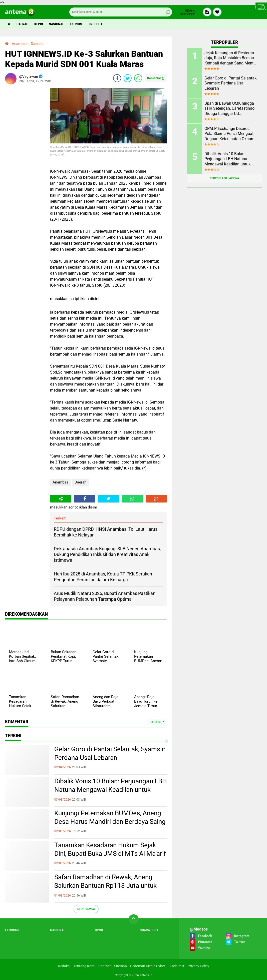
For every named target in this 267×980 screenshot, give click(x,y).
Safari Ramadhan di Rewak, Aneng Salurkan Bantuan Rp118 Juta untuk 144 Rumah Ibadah (105, 886)
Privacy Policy (198, 966)
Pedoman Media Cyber (148, 966)
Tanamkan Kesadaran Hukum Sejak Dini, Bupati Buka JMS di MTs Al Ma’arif (110, 849)
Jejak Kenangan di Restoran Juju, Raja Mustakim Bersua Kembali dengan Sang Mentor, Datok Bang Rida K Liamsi (231, 58)
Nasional (56, 24)
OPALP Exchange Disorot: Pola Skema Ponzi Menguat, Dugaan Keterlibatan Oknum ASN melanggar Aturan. (229, 134)
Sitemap (120, 966)
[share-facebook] (117, 78)
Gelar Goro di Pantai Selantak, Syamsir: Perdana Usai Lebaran (110, 753)
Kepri (39, 24)
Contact (105, 966)
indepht (96, 24)
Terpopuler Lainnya (224, 178)
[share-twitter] (128, 78)
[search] (121, 12)
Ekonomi (77, 24)
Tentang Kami (84, 966)
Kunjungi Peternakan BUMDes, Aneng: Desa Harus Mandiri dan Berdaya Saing (110, 817)
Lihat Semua (86, 909)
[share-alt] (61, 499)
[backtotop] (134, 919)
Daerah (23, 24)
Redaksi (64, 966)
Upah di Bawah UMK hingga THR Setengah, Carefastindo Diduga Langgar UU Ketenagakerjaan (229, 109)
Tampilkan (157, 722)
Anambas (60, 482)
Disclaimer (176, 966)
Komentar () (156, 78)
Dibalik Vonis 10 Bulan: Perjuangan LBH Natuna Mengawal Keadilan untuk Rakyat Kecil (111, 790)
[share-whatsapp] (138, 78)
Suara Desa (149, 930)
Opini (99, 930)
